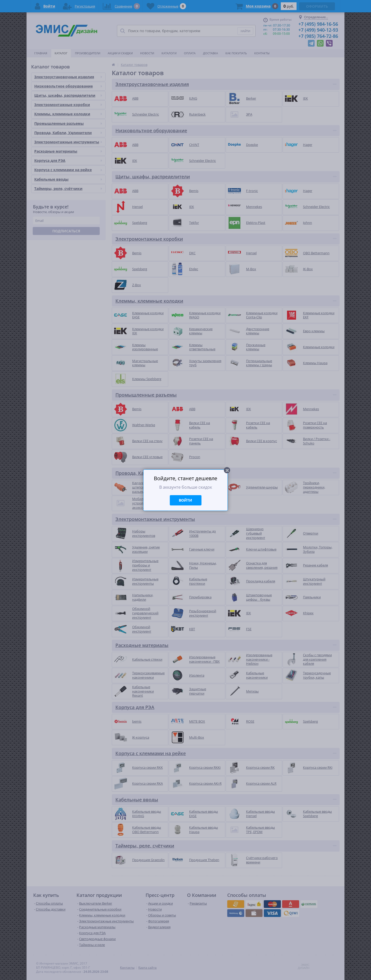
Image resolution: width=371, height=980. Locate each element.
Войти (185, 500)
